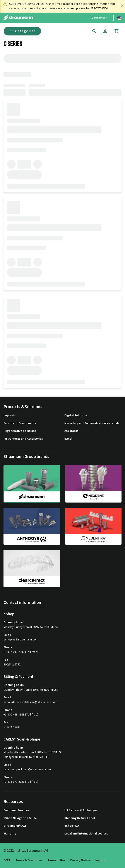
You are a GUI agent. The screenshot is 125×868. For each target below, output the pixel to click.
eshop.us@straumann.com (21, 640)
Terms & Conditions (29, 860)
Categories (22, 31)
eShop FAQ (72, 826)
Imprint (100, 860)
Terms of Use (56, 860)
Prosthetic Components (20, 423)
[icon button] (94, 31)
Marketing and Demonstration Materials (92, 423)
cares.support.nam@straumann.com (27, 770)
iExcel (68, 439)
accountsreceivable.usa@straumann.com (30, 702)
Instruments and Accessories (23, 439)
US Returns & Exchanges (81, 810)
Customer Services (16, 810)
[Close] (122, 6)
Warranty (10, 834)
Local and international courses (86, 834)
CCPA (7, 860)
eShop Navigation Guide (20, 818)
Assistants (71, 431)
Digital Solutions (76, 416)
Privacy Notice (80, 860)
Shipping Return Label (80, 818)
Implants (10, 416)
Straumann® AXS (15, 826)
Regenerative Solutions (20, 431)
